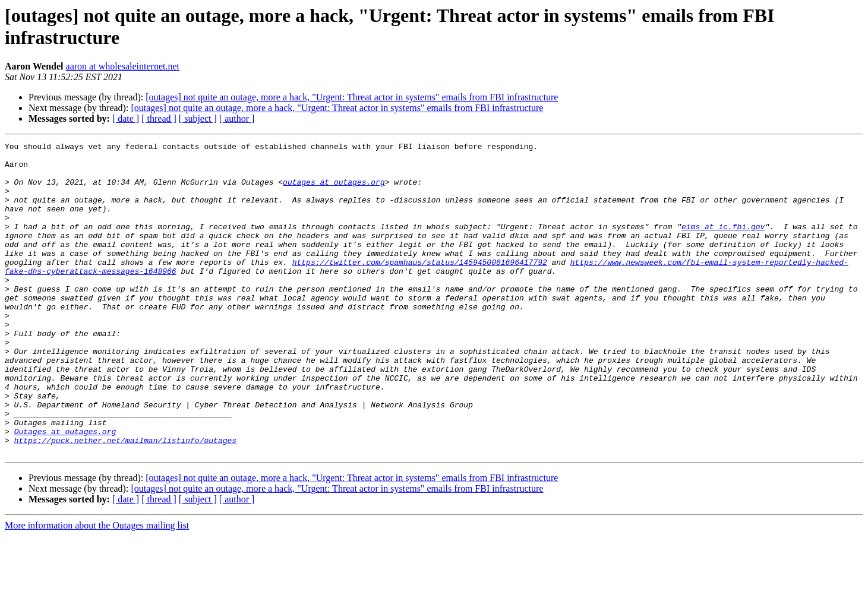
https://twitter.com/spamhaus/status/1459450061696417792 (420, 287)
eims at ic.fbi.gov (723, 244)
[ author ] (237, 118)
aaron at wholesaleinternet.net (123, 66)
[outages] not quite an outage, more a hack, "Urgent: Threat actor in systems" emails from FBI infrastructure (352, 97)
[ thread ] (159, 118)
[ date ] (126, 118)
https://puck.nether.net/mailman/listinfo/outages (125, 501)
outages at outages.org (334, 191)
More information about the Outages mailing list (97, 588)
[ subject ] (198, 118)
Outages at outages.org (65, 490)
